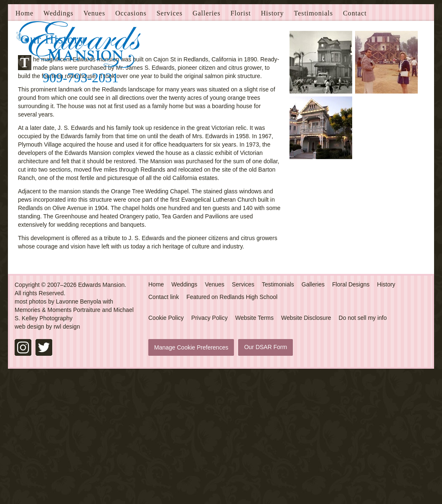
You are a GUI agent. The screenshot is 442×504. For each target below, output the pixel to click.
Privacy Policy (210, 448)
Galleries (207, 143)
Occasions (131, 143)
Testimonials (313, 143)
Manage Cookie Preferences (191, 478)
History (272, 143)
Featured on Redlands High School (232, 427)
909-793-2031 (80, 78)
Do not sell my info (363, 448)
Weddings (58, 143)
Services (170, 143)
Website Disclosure (306, 448)
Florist (241, 143)
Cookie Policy (166, 448)
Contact (355, 143)
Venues (94, 143)
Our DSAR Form (265, 477)
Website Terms (254, 448)
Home (24, 143)
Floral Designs (351, 415)
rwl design (67, 457)
